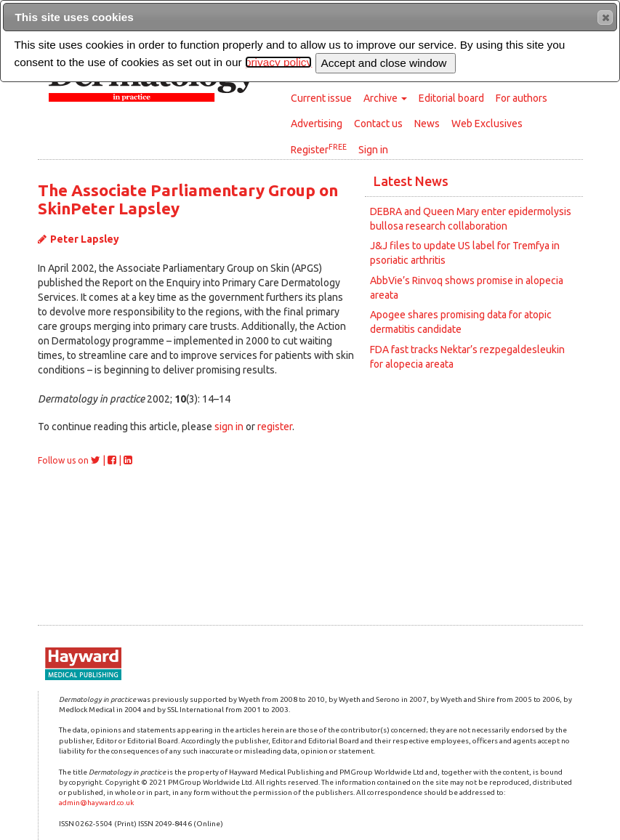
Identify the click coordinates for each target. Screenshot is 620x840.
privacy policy (278, 62)
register (275, 427)
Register (319, 149)
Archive (385, 98)
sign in (229, 427)
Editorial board (451, 98)
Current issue (321, 98)
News (427, 124)
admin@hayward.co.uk (96, 803)
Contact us (378, 124)
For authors (522, 98)
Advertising (317, 124)
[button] (605, 17)
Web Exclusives (487, 124)
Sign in (373, 150)
